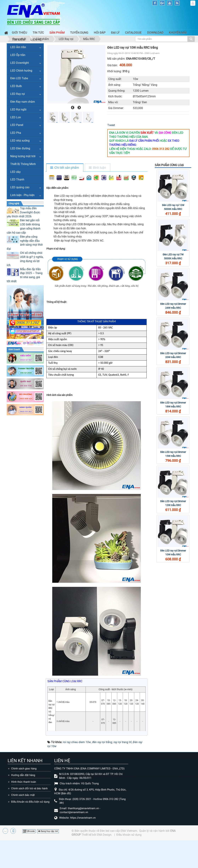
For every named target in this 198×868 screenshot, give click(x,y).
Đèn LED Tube (19, 78)
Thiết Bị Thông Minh (23, 164)
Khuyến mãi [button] (178, 33)
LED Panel (17, 125)
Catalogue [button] (133, 33)
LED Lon (16, 117)
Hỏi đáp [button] (100, 33)
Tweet (111, 125)
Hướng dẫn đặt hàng (23, 775)
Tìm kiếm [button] (19, 40)
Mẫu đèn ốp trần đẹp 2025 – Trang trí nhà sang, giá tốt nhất (25, 275)
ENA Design (104, 835)
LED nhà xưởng (20, 141)
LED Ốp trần (18, 55)
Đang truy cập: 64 (48, 831)
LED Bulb (16, 86)
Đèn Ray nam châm (23, 102)
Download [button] (155, 33)
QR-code (29, 831)
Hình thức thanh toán (24, 782)
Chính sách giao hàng (24, 769)
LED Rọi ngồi (18, 109)
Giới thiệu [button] (19, 33)
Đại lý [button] (115, 33)
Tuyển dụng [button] (79, 33)
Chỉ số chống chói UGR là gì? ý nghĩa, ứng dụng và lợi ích (25, 259)
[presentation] (72, 108)
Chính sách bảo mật (23, 795)
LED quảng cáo (20, 187)
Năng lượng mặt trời (23, 156)
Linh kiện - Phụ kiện (22, 195)
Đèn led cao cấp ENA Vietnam (118, 831)
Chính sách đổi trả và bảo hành (29, 788)
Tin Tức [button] (38, 33)
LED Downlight (20, 63)
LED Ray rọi (18, 94)
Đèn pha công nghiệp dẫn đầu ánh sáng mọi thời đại (25, 243)
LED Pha (16, 133)
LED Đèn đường (20, 148)
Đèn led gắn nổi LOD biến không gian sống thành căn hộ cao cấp (24, 226)
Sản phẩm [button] (57, 33)
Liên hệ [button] (36, 40)
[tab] (65, 168)
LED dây (15, 172)
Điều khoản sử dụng (129, 835)
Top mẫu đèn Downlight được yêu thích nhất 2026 (23, 212)
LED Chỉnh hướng (21, 71)
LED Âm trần (18, 47)
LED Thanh (17, 179)
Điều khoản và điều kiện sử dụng (30, 802)
